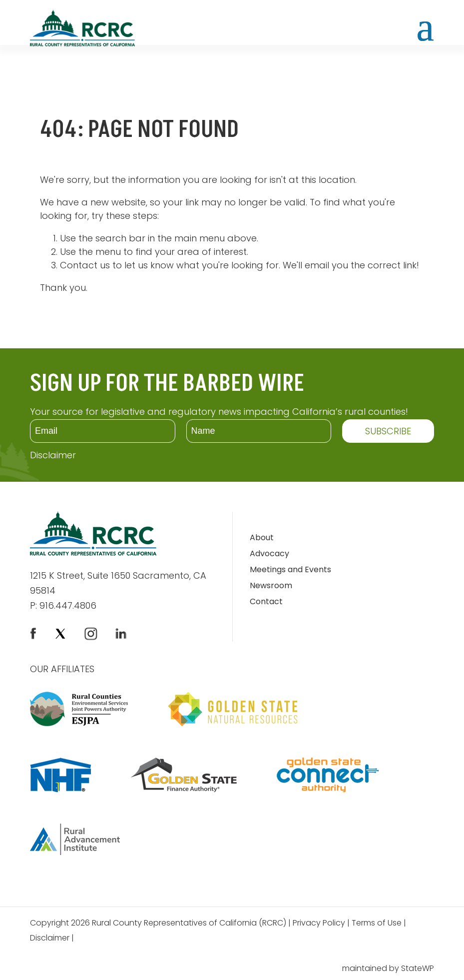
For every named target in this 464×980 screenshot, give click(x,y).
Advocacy (269, 554)
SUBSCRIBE (388, 431)
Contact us (85, 265)
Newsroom (271, 586)
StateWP (418, 968)
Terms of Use (377, 924)
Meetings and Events (290, 570)
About (262, 538)
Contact (266, 602)
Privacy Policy (319, 924)
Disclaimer (53, 455)
